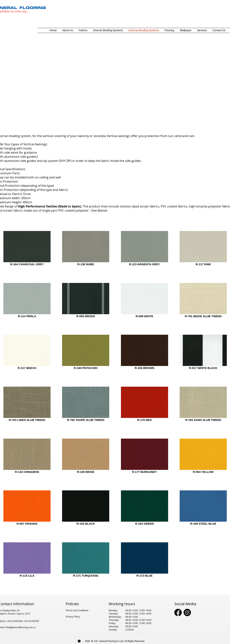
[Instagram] (187, 612)
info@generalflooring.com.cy (21, 627)
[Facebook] (178, 612)
